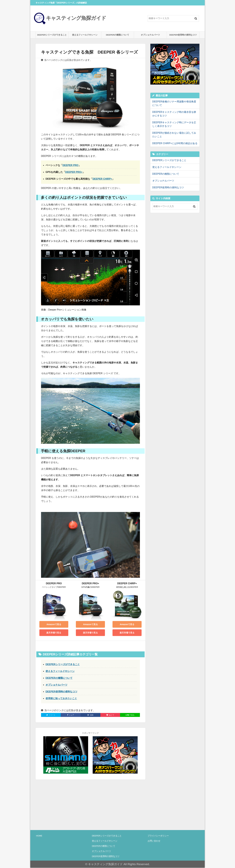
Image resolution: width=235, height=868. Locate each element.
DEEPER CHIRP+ (102, 179)
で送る (130, 715)
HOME (39, 836)
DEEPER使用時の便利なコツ (183, 35)
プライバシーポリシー (158, 836)
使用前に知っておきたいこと (61, 699)
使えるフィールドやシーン (85, 35)
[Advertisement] (175, 236)
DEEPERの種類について (118, 35)
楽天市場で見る (54, 633)
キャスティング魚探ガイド (71, 18)
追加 (90, 715)
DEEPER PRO (70, 166)
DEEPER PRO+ (74, 172)
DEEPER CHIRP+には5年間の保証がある (175, 144)
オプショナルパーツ (150, 35)
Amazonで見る (54, 625)
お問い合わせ (154, 841)
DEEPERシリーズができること (52, 35)
